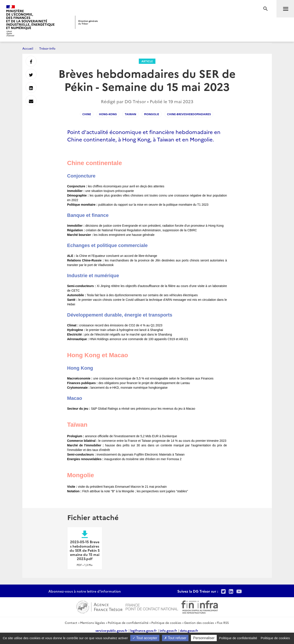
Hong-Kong (108, 114)
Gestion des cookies (199, 623)
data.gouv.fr (189, 630)
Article (147, 61)
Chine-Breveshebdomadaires (189, 114)
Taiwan (130, 114)
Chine (87, 114)
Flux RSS (223, 623)
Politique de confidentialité (128, 623)
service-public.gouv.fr (111, 630)
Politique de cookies (166, 623)
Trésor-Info (47, 48)
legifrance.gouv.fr (143, 630)
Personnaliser (204, 638)
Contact (71, 623)
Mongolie (152, 114)
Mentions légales (92, 623)
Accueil (28, 48)
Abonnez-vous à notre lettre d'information (85, 591)
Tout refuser (175, 638)
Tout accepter (145, 638)
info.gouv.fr (168, 630)
